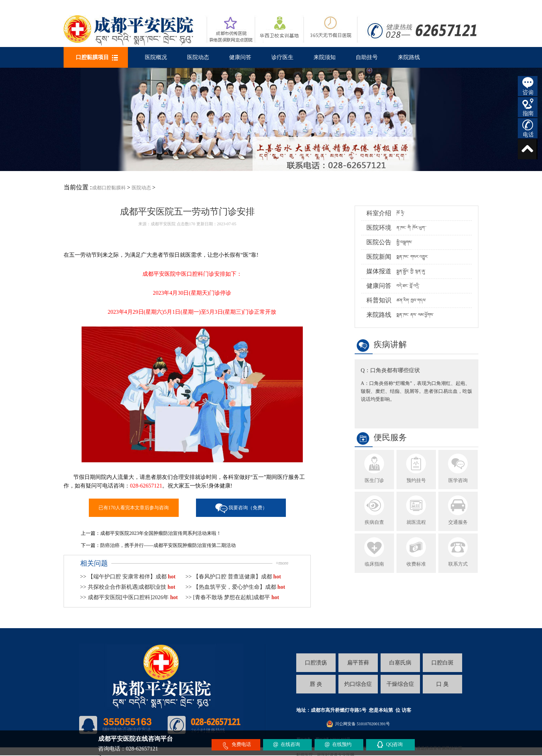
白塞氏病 (400, 663)
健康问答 (240, 57)
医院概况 (156, 57)
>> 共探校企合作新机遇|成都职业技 (128, 587)
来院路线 (409, 57)
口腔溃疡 (316, 663)
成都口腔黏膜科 (109, 188)
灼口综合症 (358, 684)
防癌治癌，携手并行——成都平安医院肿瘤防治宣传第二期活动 (168, 545)
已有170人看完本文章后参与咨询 (134, 508)
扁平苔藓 (358, 663)
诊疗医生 (282, 57)
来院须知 (325, 57)
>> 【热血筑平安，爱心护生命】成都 (235, 587)
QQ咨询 (394, 744)
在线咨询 (290, 744)
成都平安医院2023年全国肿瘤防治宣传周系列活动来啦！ (161, 533)
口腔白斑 (442, 663)
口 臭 (442, 684)
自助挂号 (367, 57)
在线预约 (342, 744)
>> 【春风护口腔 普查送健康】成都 (233, 577)
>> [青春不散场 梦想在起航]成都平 (232, 597)
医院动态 (198, 57)
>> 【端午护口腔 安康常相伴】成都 (128, 577)
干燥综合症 (400, 684)
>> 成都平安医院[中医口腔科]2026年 (129, 597)
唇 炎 (316, 684)
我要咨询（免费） (248, 508)
